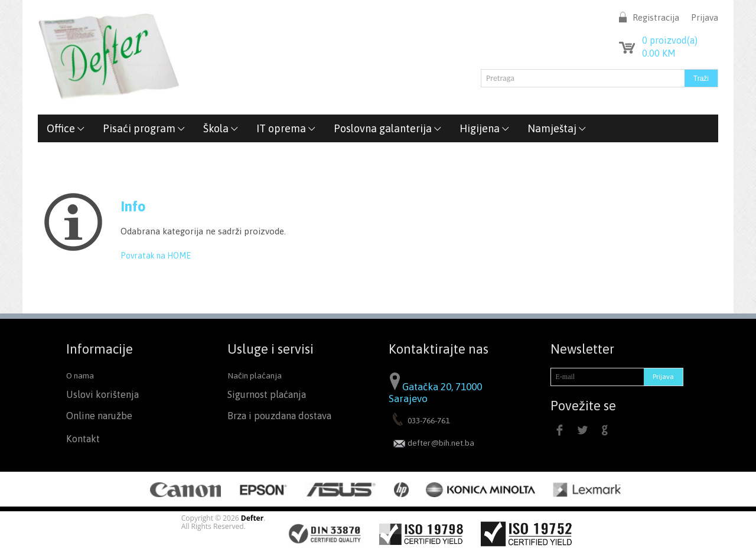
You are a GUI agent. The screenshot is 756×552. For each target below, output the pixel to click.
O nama (80, 375)
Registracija (656, 17)
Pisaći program (144, 128)
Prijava (705, 17)
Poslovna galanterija (388, 128)
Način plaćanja (255, 375)
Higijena (485, 128)
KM (659, 53)
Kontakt (83, 439)
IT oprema (286, 128)
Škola (221, 128)
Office (66, 128)
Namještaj (557, 128)
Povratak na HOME (156, 256)
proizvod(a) (670, 40)
